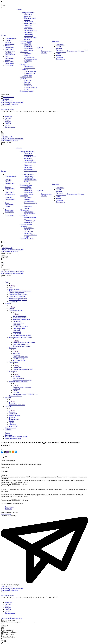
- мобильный (29, 36)
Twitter (7, 120)
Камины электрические (29, 56)
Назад (12, 286)
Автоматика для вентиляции (30, 74)
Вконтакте (8, 116)
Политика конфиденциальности (11, 618)
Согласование (10, 65)
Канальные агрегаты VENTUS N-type (31, 87)
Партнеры (59, 50)
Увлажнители (25, 64)
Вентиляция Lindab (27, 91)
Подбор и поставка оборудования (10, 42)
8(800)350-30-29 (12, 102)
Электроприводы (30, 71)
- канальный (29, 34)
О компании (60, 45)
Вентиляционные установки (26, 78)
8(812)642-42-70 (7, 101)
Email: (9, 104)
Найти (3, 257)
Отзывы (58, 54)
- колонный (28, 32)
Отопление (24, 52)
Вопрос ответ (60, 59)
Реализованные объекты (46, 52)
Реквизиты (59, 57)
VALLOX (28, 84)
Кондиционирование (27, 13)
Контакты (81, 51)
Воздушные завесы (28, 62)
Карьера (59, 55)
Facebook (8, 118)
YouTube (8, 125)
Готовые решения (59, 47)
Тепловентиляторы (31, 59)
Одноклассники (10, 127)
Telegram (8, 123)
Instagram (8, 122)
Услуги (3, 35)
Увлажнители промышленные (30, 67)
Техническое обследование (10, 63)
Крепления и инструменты (29, 49)
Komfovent (28, 80)
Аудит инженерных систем (9, 58)
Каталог (19, 9)
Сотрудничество (72, 51)
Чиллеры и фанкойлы (28, 15)
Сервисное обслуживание (10, 54)
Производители (61, 52)
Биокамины (28, 54)
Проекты (40, 48)
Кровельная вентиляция (28, 46)
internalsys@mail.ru (7, 109)
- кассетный (28, 25)
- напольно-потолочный (28, 28)
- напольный (29, 22)
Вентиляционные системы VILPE (26, 42)
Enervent (27, 82)
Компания (55, 41)
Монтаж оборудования (10, 47)
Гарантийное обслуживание (10, 50)
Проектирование (11, 38)
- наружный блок (30, 23)
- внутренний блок (31, 30)
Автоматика (24, 70)
